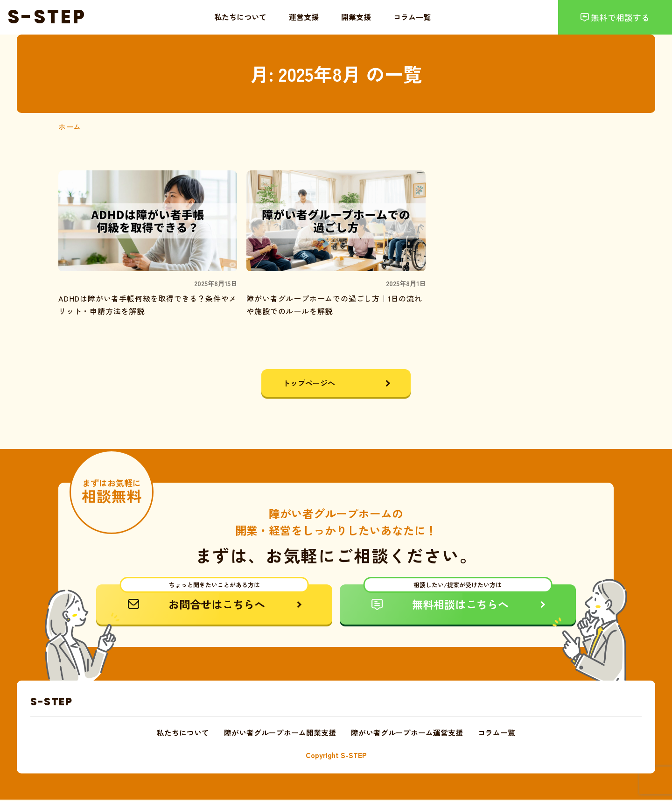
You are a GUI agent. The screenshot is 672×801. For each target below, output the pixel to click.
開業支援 (356, 17)
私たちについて (240, 17)
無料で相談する (620, 17)
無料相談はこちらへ (458, 599)
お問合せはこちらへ (214, 599)
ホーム (70, 126)
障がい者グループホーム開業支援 (280, 734)
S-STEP (51, 703)
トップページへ (310, 383)
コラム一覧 (412, 17)
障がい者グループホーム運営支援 (407, 734)
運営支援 (304, 17)
